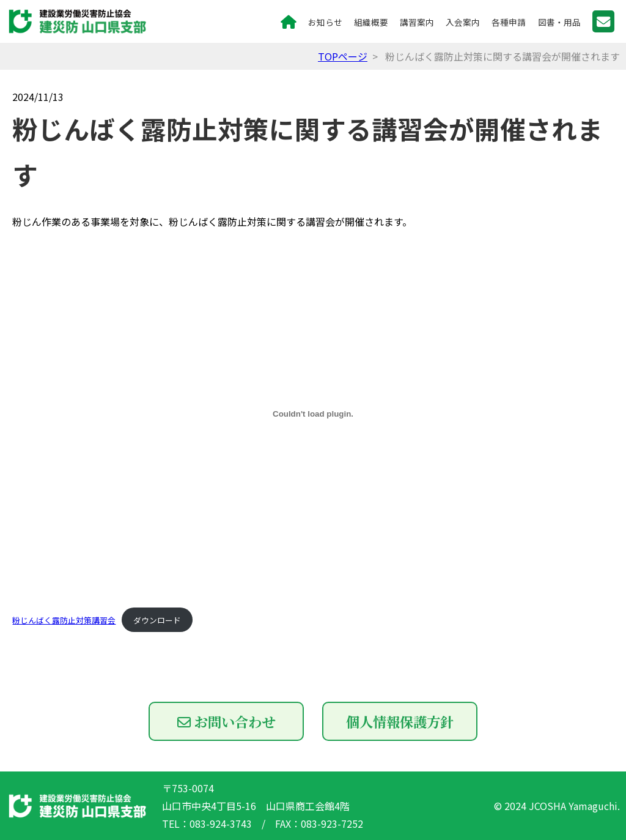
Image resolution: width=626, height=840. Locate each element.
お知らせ (325, 22)
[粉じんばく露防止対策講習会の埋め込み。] (313, 414)
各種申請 (509, 22)
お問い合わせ (226, 721)
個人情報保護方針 (400, 721)
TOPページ (343, 56)
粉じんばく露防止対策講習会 (64, 620)
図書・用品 (559, 22)
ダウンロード (157, 620)
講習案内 (417, 22)
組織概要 (371, 22)
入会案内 (463, 22)
